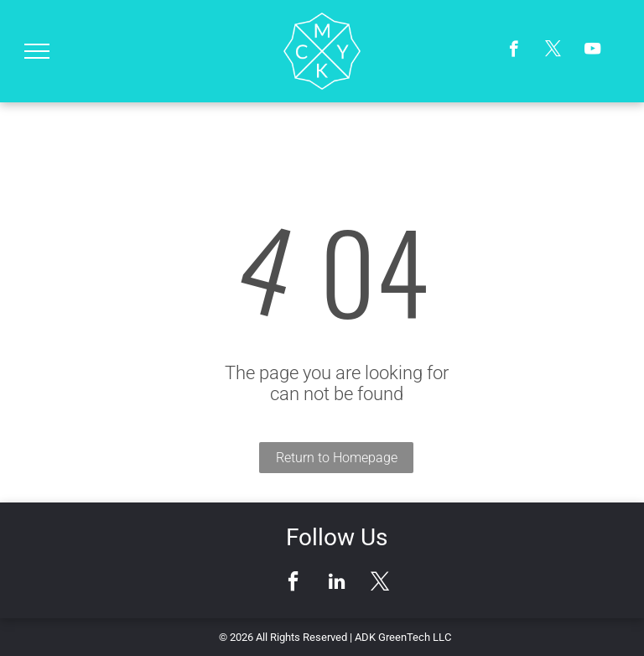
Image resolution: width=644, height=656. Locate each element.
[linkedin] (336, 583)
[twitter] (553, 51)
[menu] (37, 51)
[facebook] (514, 51)
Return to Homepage (337, 458)
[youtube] (592, 51)
